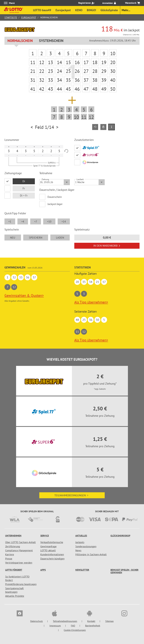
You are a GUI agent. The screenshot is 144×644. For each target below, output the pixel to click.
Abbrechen (94, 77)
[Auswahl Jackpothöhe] (76, 26)
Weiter (50, 77)
